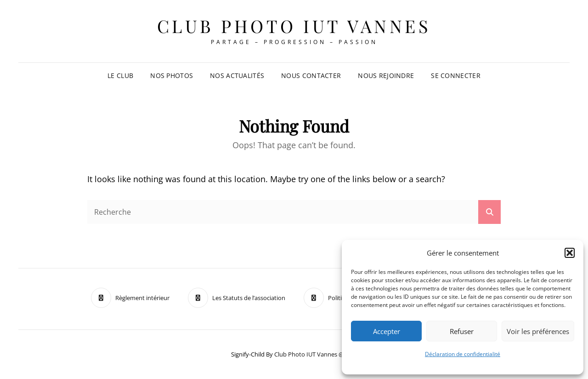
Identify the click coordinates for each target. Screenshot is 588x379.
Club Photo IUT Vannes (294, 26)
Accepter (387, 331)
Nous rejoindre (386, 75)
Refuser (462, 331)
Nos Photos (172, 75)
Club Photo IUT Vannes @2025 (316, 354)
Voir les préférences (538, 331)
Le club (120, 75)
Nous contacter (311, 75)
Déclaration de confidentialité (463, 354)
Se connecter (455, 75)
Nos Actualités (237, 75)
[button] (570, 253)
